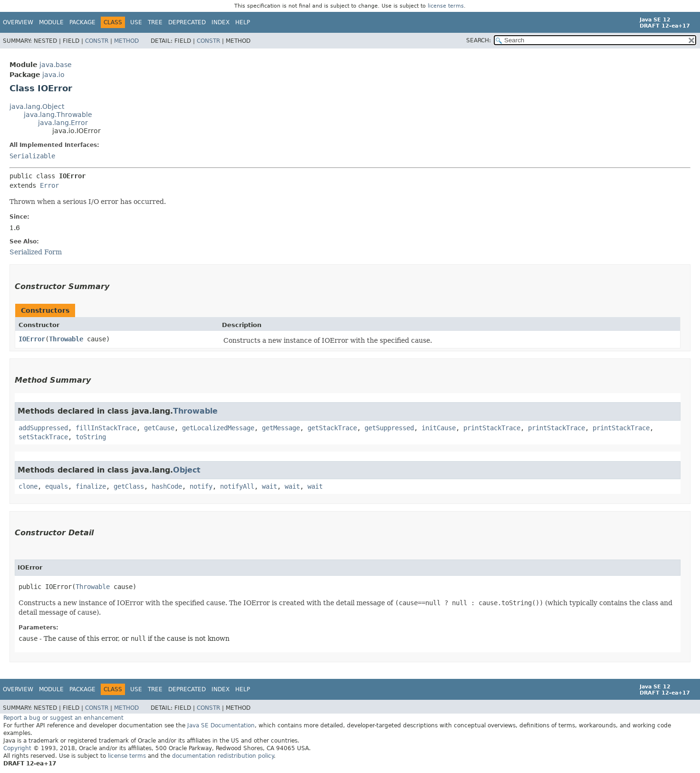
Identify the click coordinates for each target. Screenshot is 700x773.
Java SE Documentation (221, 725)
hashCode (167, 486)
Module (51, 22)
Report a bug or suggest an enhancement (63, 718)
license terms (446, 6)
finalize (91, 486)
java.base (56, 65)
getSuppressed (389, 428)
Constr (97, 41)
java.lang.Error (63, 123)
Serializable (32, 156)
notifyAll (237, 486)
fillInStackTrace (106, 428)
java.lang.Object (37, 106)
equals (57, 486)
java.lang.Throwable (58, 115)
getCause (159, 428)
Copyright (17, 748)
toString (91, 437)
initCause (439, 428)
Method (126, 41)
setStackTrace (43, 437)
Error (49, 185)
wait (269, 486)
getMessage (281, 428)
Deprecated (187, 22)
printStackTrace (492, 428)
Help (243, 22)
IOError (32, 339)
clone (28, 486)
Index (221, 22)
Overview (18, 22)
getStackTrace (332, 428)
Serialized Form (36, 252)
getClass (129, 486)
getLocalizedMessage (218, 428)
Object (187, 470)
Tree (155, 22)
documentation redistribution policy (223, 756)
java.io (53, 75)
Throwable (66, 339)
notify (201, 486)
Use (136, 22)
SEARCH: (479, 40)
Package (82, 22)
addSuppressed (43, 428)
